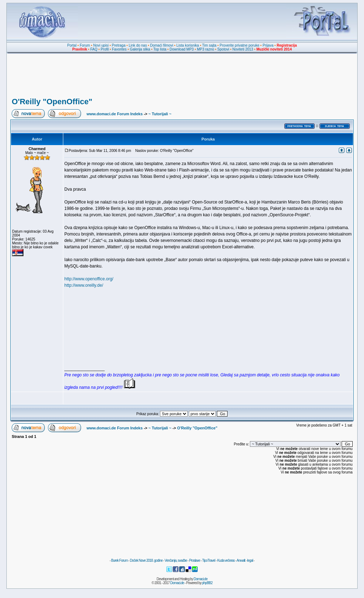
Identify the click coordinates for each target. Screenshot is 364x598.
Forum (85, 45)
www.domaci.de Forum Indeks (114, 114)
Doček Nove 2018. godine (146, 560)
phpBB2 (207, 583)
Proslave (195, 560)
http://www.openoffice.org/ (89, 279)
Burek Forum (119, 560)
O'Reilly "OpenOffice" (52, 102)
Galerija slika (140, 49)
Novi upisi (101, 45)
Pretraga (119, 45)
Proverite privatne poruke (240, 45)
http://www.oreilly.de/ (84, 285)
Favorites (119, 49)
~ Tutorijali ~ (160, 114)
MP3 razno (205, 49)
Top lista (160, 49)
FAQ (94, 49)
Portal (72, 45)
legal (250, 560)
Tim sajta (209, 45)
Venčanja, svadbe (176, 560)
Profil (105, 49)
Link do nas (138, 45)
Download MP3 (182, 49)
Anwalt (241, 560)
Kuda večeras (226, 560)
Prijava (268, 45)
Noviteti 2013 (243, 49)
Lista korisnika (188, 45)
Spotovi (223, 49)
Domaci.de (201, 579)
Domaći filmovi (162, 45)
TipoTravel (209, 560)
